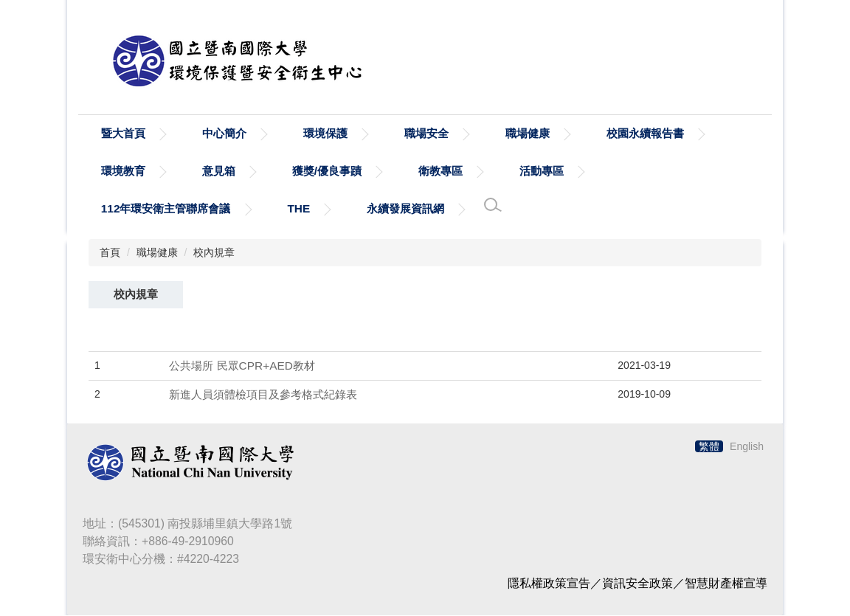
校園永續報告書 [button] (645, 134)
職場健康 (157, 253)
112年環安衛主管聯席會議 (166, 209)
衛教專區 (440, 172)
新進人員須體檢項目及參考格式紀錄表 (263, 395)
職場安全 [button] (426, 134)
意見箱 (219, 172)
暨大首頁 (123, 134)
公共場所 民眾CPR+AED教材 (242, 366)
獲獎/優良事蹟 (327, 172)
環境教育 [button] (123, 172)
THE (298, 209)
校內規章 (214, 253)
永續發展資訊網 (405, 209)
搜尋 (751, 71)
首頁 (110, 253)
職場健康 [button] (528, 134)
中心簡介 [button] (224, 134)
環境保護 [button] (325, 134)
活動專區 (542, 172)
